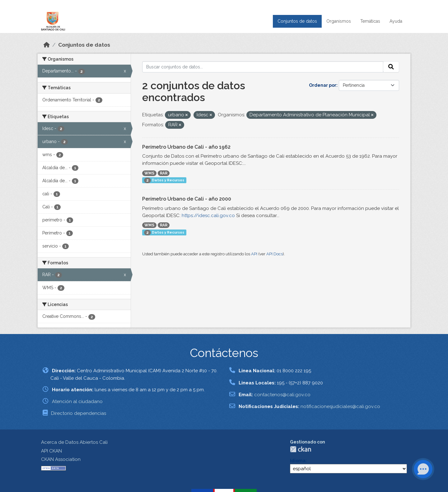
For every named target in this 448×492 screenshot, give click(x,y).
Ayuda (396, 21)
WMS (149, 173)
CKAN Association (61, 459)
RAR (164, 173)
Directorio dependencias (79, 413)
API (254, 254)
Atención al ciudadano (77, 401)
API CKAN (51, 451)
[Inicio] (47, 45)
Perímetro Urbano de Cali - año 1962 (186, 147)
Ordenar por (323, 85)
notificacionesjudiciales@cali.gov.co (340, 406)
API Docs (275, 254)
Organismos (339, 21)
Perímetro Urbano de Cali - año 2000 (187, 199)
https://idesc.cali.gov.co (208, 216)
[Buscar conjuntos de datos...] (263, 67)
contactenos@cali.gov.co (282, 395)
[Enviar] (391, 67)
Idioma (298, 461)
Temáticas (370, 21)
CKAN (301, 449)
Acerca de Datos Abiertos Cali (74, 442)
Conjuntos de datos (297, 21)
